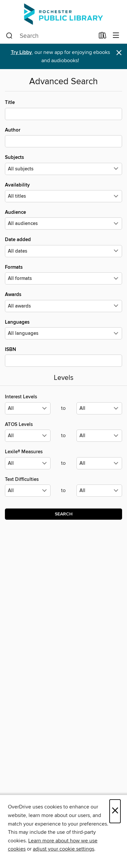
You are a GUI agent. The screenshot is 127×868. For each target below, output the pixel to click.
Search (64, 514)
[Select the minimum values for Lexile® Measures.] (28, 463)
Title (63, 110)
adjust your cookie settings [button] (63, 849)
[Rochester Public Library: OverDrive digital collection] (63, 14)
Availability (63, 192)
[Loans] (103, 37)
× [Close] (115, 811)
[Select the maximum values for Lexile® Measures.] (99, 463)
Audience (63, 219)
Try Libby (21, 52)
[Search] (9, 36)
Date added (63, 247)
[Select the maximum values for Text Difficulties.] (99, 491)
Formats (63, 274)
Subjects (63, 164)
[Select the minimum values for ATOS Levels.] (28, 436)
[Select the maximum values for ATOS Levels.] (99, 436)
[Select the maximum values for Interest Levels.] (99, 408)
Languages (63, 329)
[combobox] (50, 36)
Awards (63, 302)
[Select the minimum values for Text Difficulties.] (28, 491)
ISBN (63, 357)
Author (63, 137)
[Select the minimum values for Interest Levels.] (28, 408)
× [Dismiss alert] (119, 53)
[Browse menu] (116, 36)
